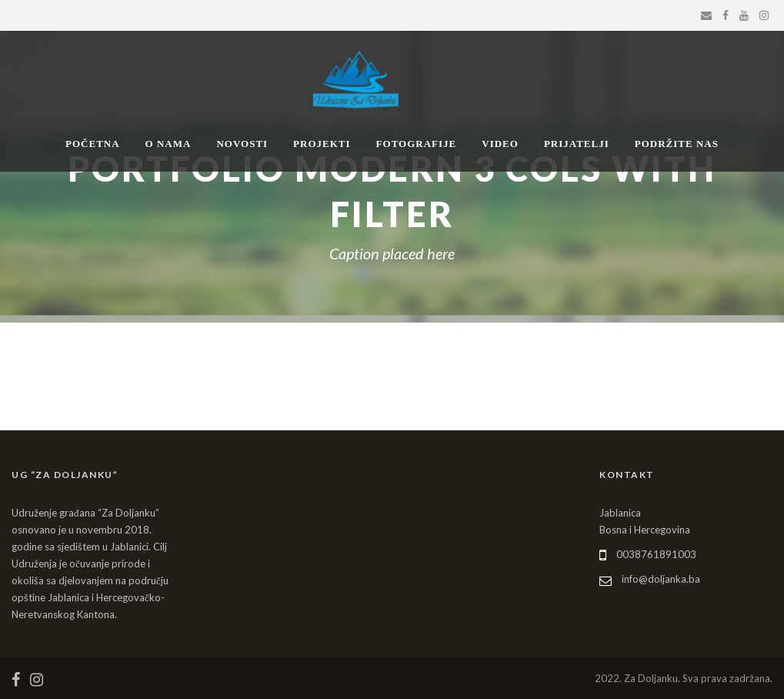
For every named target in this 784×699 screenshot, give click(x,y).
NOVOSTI (242, 144)
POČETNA (93, 144)
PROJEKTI (322, 144)
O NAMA (168, 144)
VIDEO (500, 144)
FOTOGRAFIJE (417, 144)
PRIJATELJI (577, 144)
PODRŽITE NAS (677, 144)
